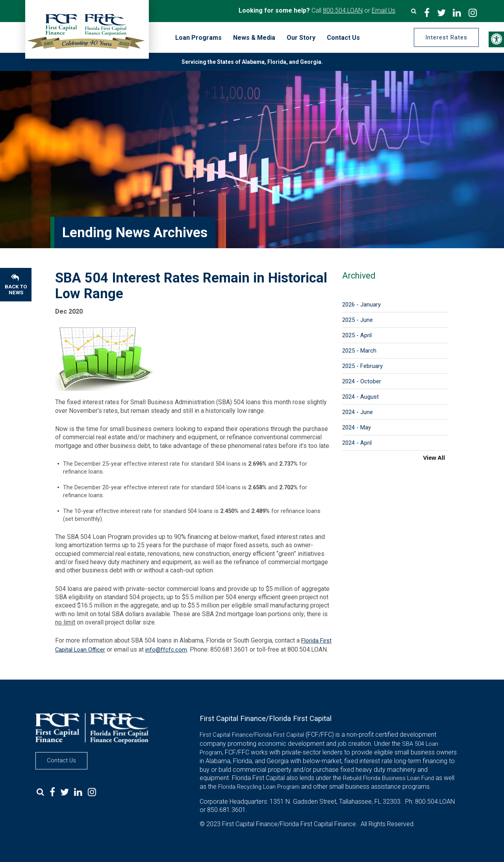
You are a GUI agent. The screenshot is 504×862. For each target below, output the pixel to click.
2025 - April (357, 335)
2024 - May (357, 427)
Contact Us (61, 760)
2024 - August (360, 397)
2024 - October (362, 381)
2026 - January (361, 305)
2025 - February (362, 366)
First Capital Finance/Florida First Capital (252, 735)
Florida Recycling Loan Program (259, 787)
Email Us (384, 10)
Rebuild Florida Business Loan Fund (388, 778)
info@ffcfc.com (166, 650)
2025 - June (358, 320)
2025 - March (359, 351)
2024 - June (358, 412)
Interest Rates (446, 37)
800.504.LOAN (343, 10)
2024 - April (357, 443)
